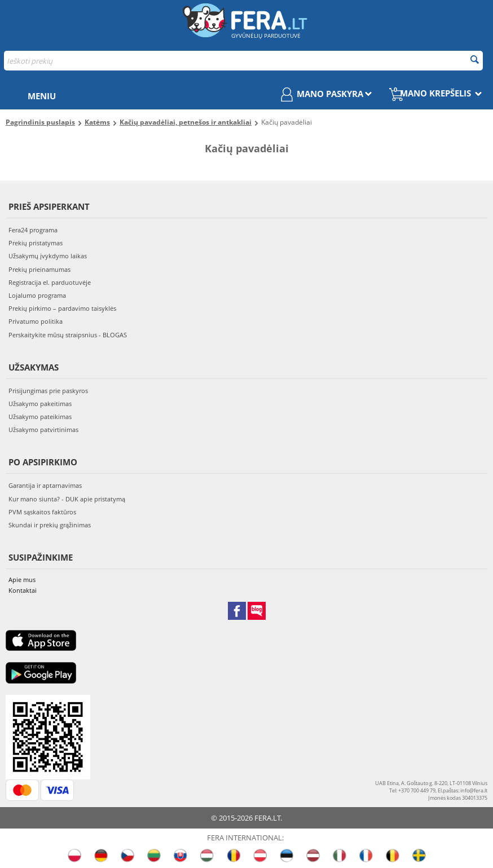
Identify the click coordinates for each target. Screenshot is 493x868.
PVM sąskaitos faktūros (42, 512)
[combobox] (243, 61)
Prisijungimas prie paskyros (48, 391)
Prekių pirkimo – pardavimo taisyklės (62, 308)
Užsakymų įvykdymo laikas (48, 256)
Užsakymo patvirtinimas (43, 429)
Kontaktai (23, 590)
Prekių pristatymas (36, 243)
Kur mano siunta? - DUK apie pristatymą (67, 499)
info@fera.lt (474, 790)
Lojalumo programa (37, 295)
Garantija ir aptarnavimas (45, 485)
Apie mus (22, 580)
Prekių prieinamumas (39, 269)
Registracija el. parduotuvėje (50, 282)
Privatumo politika (36, 321)
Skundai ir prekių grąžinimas (50, 525)
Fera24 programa (33, 230)
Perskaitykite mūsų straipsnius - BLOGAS (68, 335)
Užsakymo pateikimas (40, 417)
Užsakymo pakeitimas (40, 404)
